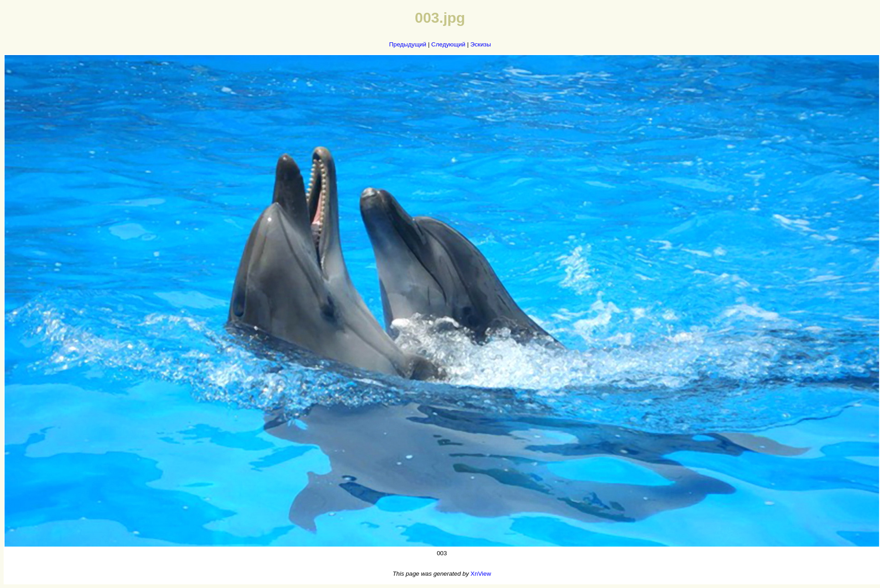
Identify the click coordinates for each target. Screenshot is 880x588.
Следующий (448, 44)
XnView (481, 574)
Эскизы (481, 44)
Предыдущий (408, 44)
